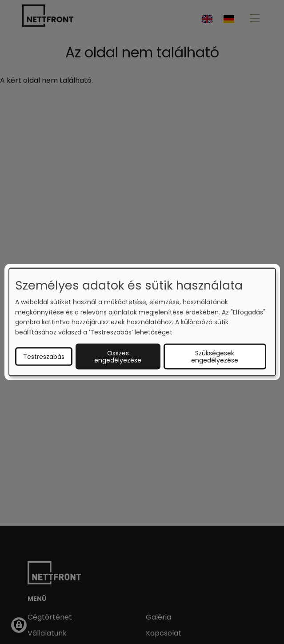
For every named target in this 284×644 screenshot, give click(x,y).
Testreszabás (44, 356)
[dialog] (142, 322)
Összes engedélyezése (118, 356)
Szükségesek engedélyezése (215, 356)
